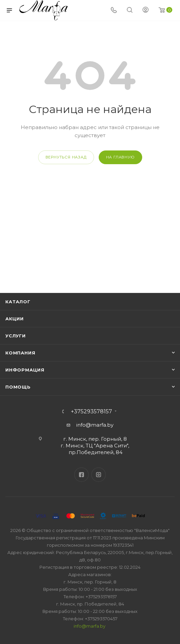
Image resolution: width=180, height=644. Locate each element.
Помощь (18, 387)
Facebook (81, 475)
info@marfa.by (95, 425)
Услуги (16, 336)
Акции (15, 319)
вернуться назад (66, 157)
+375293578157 (92, 412)
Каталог (18, 302)
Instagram (99, 475)
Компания (20, 353)
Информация (25, 370)
